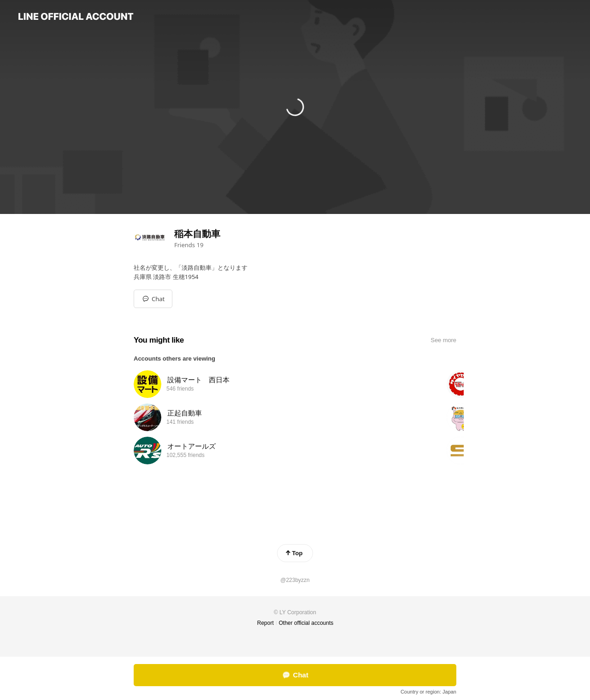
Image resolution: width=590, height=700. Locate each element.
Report (265, 623)
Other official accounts (306, 623)
